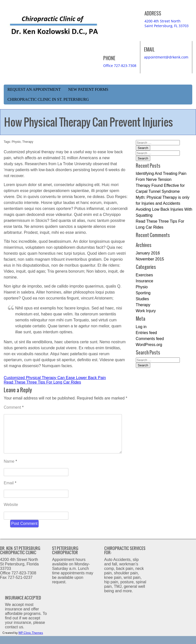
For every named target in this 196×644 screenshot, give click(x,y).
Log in (141, 327)
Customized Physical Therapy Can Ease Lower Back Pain (55, 378)
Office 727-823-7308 (120, 66)
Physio (16, 142)
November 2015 (150, 259)
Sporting (143, 293)
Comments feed (150, 339)
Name (10, 469)
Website (11, 513)
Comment (14, 407)
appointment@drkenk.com (166, 57)
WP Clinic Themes (31, 641)
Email (10, 491)
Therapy (28, 142)
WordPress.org (149, 345)
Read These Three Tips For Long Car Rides (42, 382)
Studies (142, 299)
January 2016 (148, 253)
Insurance (145, 281)
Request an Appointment (34, 89)
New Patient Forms (88, 89)
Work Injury (146, 311)
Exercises (144, 275)
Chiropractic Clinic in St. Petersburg (48, 99)
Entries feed (146, 333)
